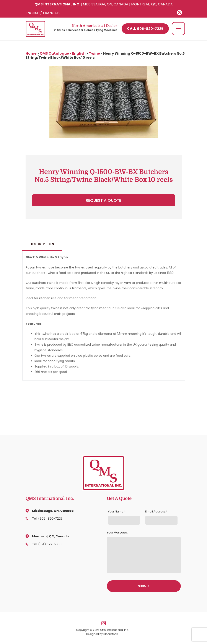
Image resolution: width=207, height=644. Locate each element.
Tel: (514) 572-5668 (47, 544)
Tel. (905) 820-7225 (47, 519)
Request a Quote (103, 200)
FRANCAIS (51, 13)
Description (42, 244)
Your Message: (117, 533)
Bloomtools (111, 635)
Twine (94, 53)
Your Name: (116, 512)
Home (31, 53)
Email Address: (156, 512)
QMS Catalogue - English (63, 53)
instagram (179, 13)
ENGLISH (33, 13)
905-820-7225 (145, 29)
